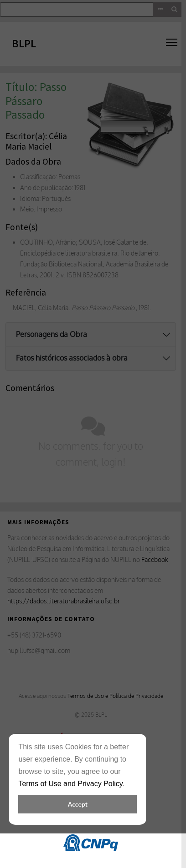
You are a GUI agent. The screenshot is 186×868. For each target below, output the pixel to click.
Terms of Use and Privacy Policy (70, 784)
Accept (78, 804)
